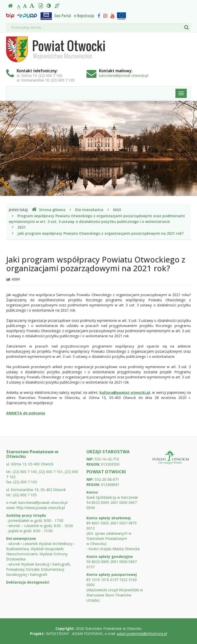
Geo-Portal (63, 15)
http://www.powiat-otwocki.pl (41, 508)
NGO (117, 210)
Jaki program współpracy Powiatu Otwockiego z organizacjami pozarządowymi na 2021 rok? (101, 233)
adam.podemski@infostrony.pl (142, 634)
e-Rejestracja (84, 15)
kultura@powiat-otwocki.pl (125, 392)
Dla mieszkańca (89, 210)
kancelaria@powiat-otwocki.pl (124, 75)
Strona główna (49, 210)
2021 (22, 227)
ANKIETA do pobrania (26, 413)
